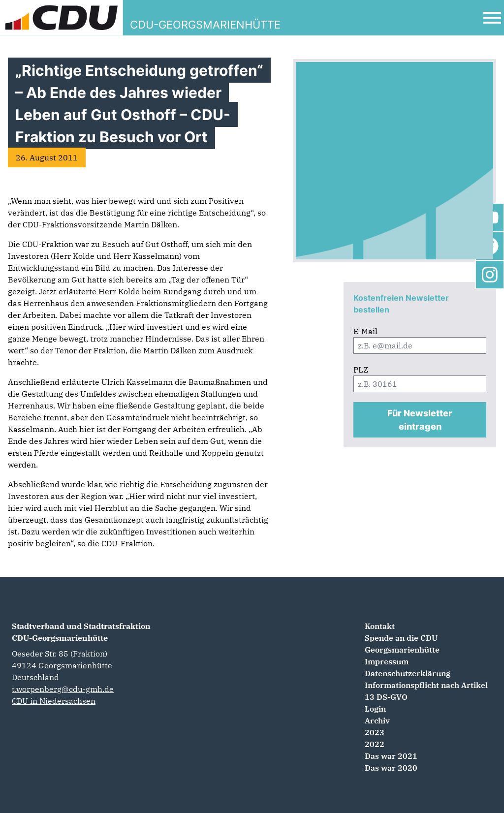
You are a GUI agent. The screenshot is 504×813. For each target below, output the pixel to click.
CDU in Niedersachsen (54, 701)
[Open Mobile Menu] (492, 18)
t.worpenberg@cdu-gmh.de (63, 689)
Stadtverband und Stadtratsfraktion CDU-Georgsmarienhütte (81, 632)
